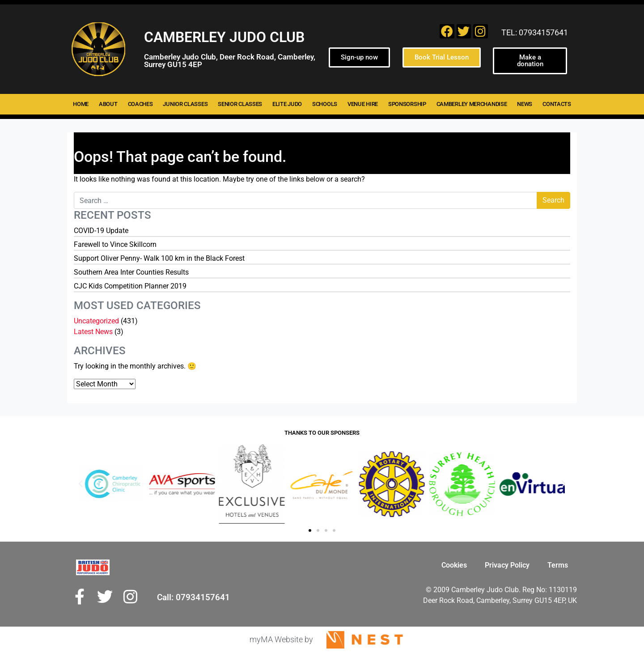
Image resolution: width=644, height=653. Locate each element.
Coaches (140, 104)
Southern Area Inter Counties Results (131, 272)
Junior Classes (185, 104)
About (108, 104)
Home (81, 104)
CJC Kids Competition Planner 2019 (130, 286)
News (525, 104)
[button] (80, 484)
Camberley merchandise (472, 104)
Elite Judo (287, 104)
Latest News (93, 332)
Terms (558, 565)
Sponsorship (407, 104)
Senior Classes (240, 104)
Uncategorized (96, 321)
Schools (325, 104)
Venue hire (363, 104)
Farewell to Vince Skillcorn (115, 244)
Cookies (454, 565)
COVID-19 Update (101, 231)
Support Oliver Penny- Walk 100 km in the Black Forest (159, 258)
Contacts (557, 104)
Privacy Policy (507, 565)
